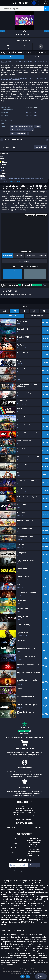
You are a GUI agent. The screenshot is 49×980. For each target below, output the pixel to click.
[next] (47, 31)
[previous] (2, 31)
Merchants (11, 830)
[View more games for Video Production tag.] (16, 131)
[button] (46, 3)
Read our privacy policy (30, 973)
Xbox (15, 843)
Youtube (38, 828)
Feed (37, 57)
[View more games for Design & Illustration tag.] (26, 127)
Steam (28, 118)
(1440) (33, 285)
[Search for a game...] (24, 9)
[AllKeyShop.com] (20, 3)
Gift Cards (34, 845)
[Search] (46, 9)
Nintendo (15, 853)
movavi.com (30, 110)
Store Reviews (34, 849)
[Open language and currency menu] (35, 3)
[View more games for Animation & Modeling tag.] (18, 134)
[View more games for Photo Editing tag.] (29, 131)
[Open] (3, 3)
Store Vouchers (34, 838)
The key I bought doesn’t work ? (25, 813)
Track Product (25, 261)
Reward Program (34, 843)
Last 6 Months (30, 255)
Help (41, 976)
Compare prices (14, 181)
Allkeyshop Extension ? (24, 819)
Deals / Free (34, 847)
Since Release (7, 255)
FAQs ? (24, 817)
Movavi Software (31, 113)
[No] (46, 973)
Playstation (15, 848)
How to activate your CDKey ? (24, 815)
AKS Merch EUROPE (34, 855)
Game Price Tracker (34, 841)
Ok (22, 977)
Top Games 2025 (34, 851)
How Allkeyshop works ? (25, 808)
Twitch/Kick (11, 828)
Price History (16, 140)
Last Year (19, 255)
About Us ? (24, 806)
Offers (5, 140)
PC (15, 838)
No (28, 977)
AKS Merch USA (34, 853)
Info (12, 57)
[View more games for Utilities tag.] (37, 127)
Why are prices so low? (24, 811)
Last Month (42, 255)
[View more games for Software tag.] (14, 127)
